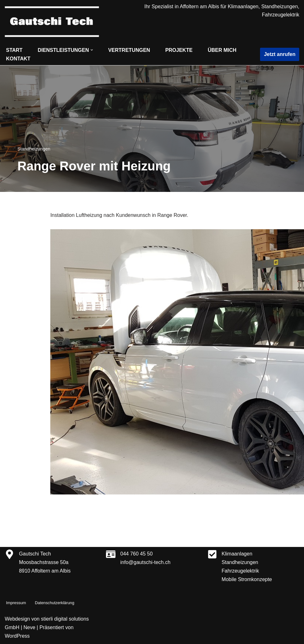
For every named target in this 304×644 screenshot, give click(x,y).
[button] (92, 50)
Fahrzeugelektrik (240, 571)
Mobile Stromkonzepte (247, 579)
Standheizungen (34, 149)
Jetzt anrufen (280, 54)
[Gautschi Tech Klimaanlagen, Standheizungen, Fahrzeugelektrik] (52, 22)
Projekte (179, 50)
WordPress (17, 636)
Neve (29, 627)
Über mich (222, 50)
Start (14, 50)
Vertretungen (129, 50)
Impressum (16, 603)
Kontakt (18, 59)
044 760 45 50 (136, 554)
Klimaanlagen (237, 554)
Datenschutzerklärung (54, 603)
